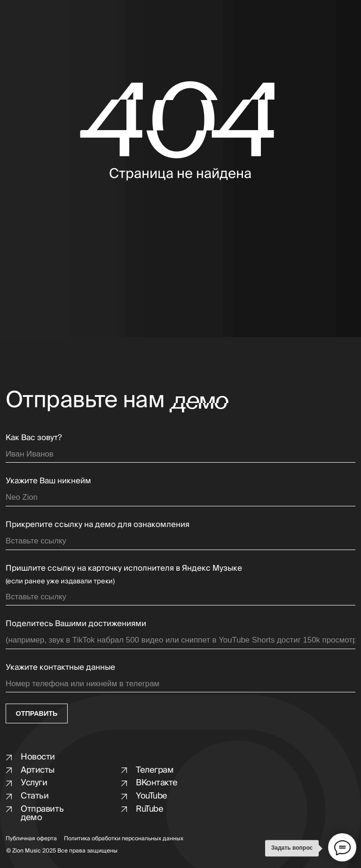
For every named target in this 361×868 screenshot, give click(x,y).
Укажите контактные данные (60, 667)
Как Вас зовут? (34, 438)
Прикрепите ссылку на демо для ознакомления (98, 524)
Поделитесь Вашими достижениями (76, 624)
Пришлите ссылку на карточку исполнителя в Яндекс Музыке (124, 568)
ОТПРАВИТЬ (37, 713)
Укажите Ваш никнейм (48, 481)
